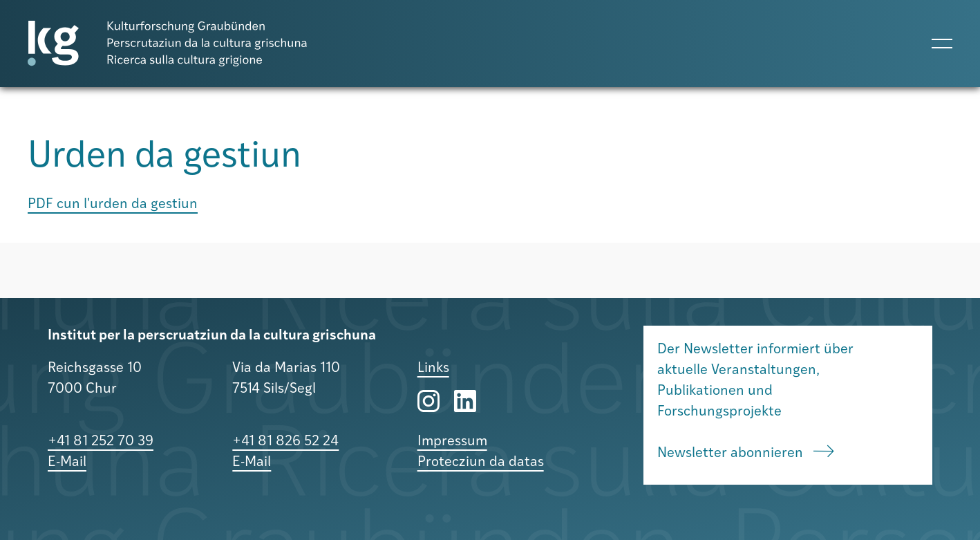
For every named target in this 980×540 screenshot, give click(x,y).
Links (433, 369)
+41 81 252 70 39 (101, 442)
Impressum (452, 442)
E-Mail (67, 463)
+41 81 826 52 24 (285, 442)
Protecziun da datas (481, 463)
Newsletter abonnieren (746, 453)
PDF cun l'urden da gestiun (113, 205)
